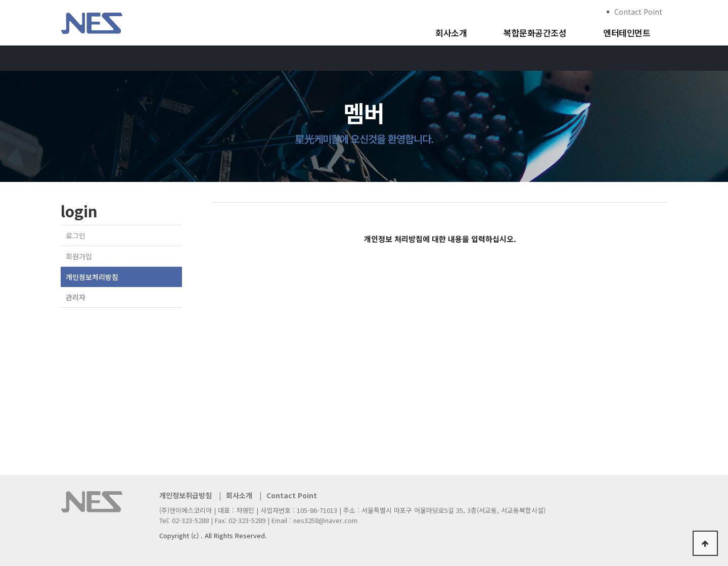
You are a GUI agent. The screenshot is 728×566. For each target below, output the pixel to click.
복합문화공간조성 (535, 33)
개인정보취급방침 (186, 495)
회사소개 (451, 33)
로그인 (76, 235)
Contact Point (638, 12)
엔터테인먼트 (627, 33)
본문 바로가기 (0, 0)
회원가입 (79, 256)
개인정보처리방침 (92, 277)
